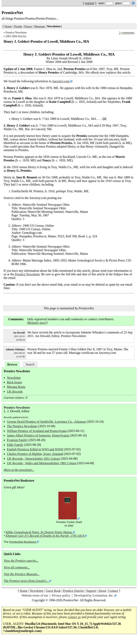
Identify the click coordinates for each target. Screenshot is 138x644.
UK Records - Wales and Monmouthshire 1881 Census (42, 463)
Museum (40, 26)
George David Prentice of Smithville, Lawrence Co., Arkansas (46, 422)
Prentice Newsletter (16, 33)
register (90, 3)
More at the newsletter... (19, 470)
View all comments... (17, 567)
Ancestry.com (61, 81)
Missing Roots (16, 387)
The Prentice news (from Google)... (26, 581)
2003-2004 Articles (16, 36)
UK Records (15, 392)
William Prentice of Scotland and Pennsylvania (37, 431)
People (18, 26)
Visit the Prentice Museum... (22, 574)
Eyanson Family (17, 440)
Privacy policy (61, 595)
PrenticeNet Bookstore (23, 542)
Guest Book (53, 591)
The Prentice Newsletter (22, 426)
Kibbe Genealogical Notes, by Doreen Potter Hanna (39, 532)
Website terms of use (35, 595)
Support (91, 591)
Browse (12, 364)
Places (28, 26)
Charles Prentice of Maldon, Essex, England (35, 454)
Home (8, 26)
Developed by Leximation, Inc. (94, 595)
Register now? (37, 323)
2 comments (127, 33)
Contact (113, 591)
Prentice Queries (73, 591)
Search (30, 364)
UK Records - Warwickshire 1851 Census (33, 459)
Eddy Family (15, 445)
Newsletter (14, 378)
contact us (74, 617)
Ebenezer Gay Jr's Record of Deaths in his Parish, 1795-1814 (45, 536)
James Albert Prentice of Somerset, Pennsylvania (38, 435)
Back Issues (14, 382)
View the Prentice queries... (21, 561)
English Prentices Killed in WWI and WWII (35, 449)
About (102, 591)
